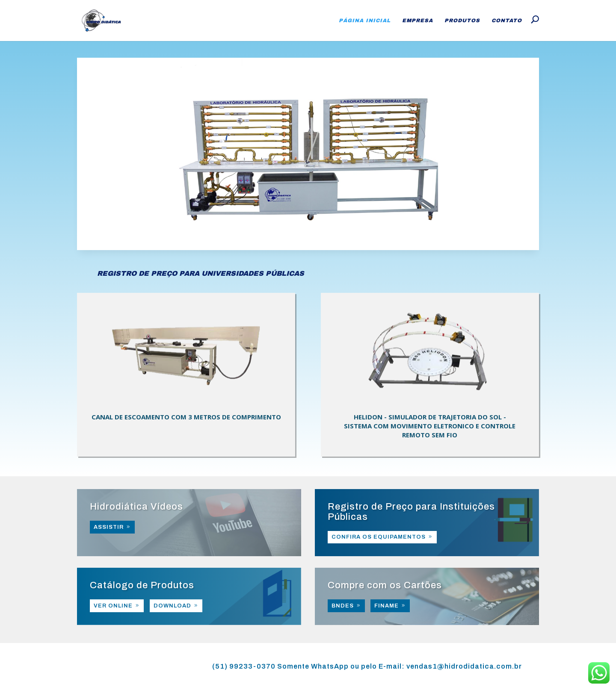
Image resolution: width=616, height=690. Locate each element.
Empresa (418, 21)
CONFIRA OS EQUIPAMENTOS (379, 537)
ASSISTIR (109, 527)
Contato (507, 21)
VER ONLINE (113, 606)
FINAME (386, 606)
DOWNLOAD (172, 606)
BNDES (343, 606)
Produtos (462, 21)
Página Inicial (365, 21)
